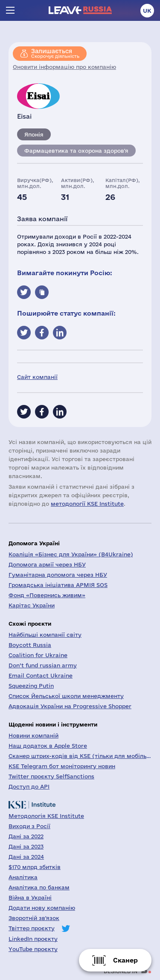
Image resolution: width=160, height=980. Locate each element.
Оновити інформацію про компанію (64, 67)
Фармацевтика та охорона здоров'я (76, 151)
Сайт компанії (37, 377)
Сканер (125, 960)
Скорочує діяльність (55, 53)
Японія (34, 134)
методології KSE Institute (87, 504)
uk (147, 11)
